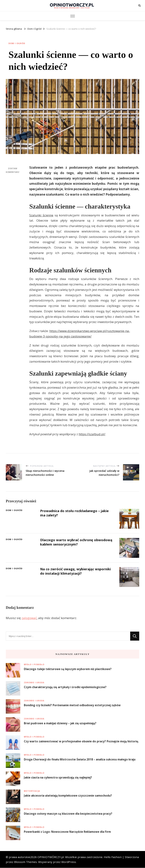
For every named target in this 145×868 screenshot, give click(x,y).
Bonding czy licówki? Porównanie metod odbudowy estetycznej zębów (72, 705)
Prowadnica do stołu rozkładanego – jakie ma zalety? (75, 513)
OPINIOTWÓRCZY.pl (51, 857)
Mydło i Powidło (34, 665)
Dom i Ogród (17, 43)
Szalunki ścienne (41, 215)
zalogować (29, 618)
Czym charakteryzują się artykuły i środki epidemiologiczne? (65, 687)
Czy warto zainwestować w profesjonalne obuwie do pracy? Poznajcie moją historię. (81, 741)
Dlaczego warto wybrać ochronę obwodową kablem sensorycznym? (70, 542)
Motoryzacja (32, 791)
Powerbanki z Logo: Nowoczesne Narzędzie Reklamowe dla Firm (67, 832)
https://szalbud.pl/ (92, 434)
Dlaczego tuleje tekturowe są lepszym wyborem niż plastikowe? (68, 669)
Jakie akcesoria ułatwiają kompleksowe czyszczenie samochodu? (68, 796)
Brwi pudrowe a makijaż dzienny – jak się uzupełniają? (60, 723)
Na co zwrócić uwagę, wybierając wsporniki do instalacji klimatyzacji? (77, 571)
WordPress (69, 862)
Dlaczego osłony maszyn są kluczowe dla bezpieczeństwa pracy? (68, 814)
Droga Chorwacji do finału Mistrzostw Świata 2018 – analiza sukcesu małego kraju (80, 760)
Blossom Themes (25, 862)
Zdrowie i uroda (34, 683)
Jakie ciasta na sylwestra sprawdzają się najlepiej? (58, 778)
